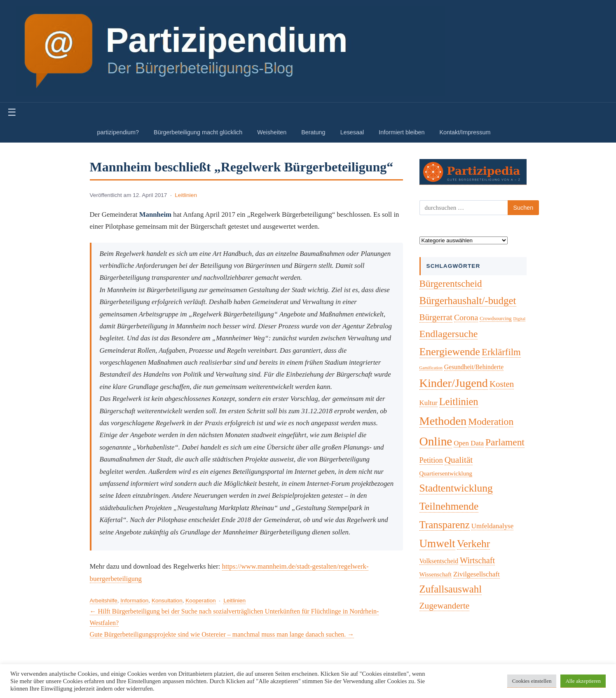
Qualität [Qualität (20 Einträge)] (459, 460)
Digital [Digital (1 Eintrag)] (520, 319)
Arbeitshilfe (104, 601)
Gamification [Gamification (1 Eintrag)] (431, 368)
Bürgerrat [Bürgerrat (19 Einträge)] (436, 317)
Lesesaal (352, 132)
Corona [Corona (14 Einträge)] (466, 317)
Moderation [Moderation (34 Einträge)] (491, 422)
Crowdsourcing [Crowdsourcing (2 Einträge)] (495, 319)
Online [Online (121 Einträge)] (436, 441)
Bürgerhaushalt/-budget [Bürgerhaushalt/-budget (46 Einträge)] (468, 301)
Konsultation (167, 601)
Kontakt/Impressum (465, 132)
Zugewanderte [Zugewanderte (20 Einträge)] (445, 606)
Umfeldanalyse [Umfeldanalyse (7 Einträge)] (492, 526)
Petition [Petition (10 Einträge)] (431, 460)
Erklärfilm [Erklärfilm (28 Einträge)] (501, 352)
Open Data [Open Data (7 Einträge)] (469, 443)
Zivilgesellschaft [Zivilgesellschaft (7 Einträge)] (477, 574)
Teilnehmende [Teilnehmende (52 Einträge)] (449, 506)
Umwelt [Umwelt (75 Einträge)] (437, 543)
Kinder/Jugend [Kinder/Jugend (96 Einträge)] (454, 383)
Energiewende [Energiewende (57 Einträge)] (450, 352)
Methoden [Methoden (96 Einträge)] (443, 421)
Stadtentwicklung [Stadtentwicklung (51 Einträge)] (456, 488)
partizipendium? (118, 132)
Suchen (523, 208)
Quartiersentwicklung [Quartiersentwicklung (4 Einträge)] (446, 473)
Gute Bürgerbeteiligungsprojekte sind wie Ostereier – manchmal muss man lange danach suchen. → (222, 634)
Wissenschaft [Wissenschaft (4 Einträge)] (436, 574)
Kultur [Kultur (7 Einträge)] (429, 403)
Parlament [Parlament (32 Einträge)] (505, 442)
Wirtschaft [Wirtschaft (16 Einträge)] (477, 560)
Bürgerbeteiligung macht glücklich (198, 132)
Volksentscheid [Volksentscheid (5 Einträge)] (439, 561)
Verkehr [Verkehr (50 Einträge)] (473, 543)
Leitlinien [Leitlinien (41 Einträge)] (459, 402)
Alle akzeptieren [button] (583, 681)
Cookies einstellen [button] (532, 681)
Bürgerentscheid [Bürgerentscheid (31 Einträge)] (451, 283)
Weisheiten (272, 132)
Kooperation (200, 601)
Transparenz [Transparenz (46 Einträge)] (445, 525)
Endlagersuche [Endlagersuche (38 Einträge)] (449, 334)
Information (134, 601)
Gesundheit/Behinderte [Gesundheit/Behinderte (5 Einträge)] (474, 367)
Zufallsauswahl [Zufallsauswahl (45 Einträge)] (451, 589)
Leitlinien (186, 195)
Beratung (313, 132)
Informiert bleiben (402, 132)
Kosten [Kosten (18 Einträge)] (502, 384)
